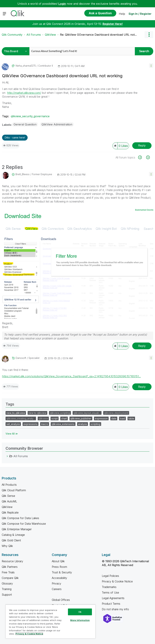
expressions (30, 424)
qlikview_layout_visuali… (87, 413)
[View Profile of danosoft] (21, 358)
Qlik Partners (10, 567)
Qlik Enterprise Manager (17, 529)
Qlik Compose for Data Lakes (20, 518)
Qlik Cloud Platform (14, 490)
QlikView (50, 35)
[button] (151, 65)
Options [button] (149, 35)
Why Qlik (7, 546)
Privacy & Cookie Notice (117, 581)
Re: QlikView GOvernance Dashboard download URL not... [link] (98, 35)
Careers (57, 589)
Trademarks (109, 587)
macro (45, 424)
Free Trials (8, 572)
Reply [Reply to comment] (142, 346)
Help (122, 14)
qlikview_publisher (81, 418)
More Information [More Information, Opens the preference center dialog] (80, 620)
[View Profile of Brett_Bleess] (23, 174)
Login (62, 4)
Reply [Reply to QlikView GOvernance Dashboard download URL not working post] (142, 145)
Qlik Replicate (10, 512)
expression (101, 418)
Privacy (56, 583)
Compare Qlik (10, 578)
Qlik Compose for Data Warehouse (24, 524)
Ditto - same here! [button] (15, 138)
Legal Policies (110, 576)
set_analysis (13, 424)
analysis (83, 424)
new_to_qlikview (16, 413)
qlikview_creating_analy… (21, 418)
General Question (25, 124)
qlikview (43, 418)
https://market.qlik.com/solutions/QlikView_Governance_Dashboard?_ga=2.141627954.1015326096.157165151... (71, 376)
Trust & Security (62, 572)
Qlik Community (12, 35)
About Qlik (58, 561)
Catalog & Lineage (13, 535)
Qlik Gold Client (11, 540)
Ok (80, 612)
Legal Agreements (113, 598)
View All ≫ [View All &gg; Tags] (12, 434)
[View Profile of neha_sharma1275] (26, 66)
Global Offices (61, 600)
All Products (9, 485)
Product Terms (111, 604)
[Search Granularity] (16, 51)
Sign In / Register (140, 14)
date (114, 418)
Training (7, 589)
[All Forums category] (7, 456)
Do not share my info (116, 609)
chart (64, 418)
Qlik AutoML (9, 501)
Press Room (59, 567)
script (55, 418)
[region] (50, 621)
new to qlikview (37, 413)
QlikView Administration (57, 124)
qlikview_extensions (63, 424)
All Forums (34, 35)
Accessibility (59, 578)
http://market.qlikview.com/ (24, 93)
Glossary (7, 583)
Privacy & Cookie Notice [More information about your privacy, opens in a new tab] (29, 634)
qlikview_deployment (116, 413)
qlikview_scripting (60, 413)
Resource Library (12, 561)
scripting (95, 424)
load (122, 418)
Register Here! (113, 24)
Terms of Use (110, 593)
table (131, 418)
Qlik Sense (8, 496)
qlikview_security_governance (30, 116)
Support (7, 595)
